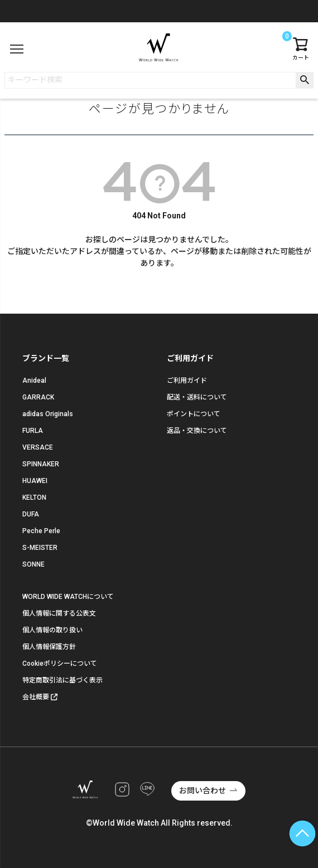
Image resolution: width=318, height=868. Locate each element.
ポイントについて (194, 414)
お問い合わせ (203, 791)
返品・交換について (197, 431)
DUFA (31, 514)
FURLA (33, 431)
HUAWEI (35, 481)
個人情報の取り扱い (52, 630)
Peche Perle (41, 531)
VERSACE (38, 447)
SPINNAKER (41, 464)
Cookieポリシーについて (60, 664)
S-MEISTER (40, 548)
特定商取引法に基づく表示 (62, 680)
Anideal (34, 381)
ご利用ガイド (187, 381)
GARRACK (38, 397)
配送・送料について (197, 397)
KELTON (34, 498)
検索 (304, 80)
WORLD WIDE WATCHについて (68, 597)
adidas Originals (48, 414)
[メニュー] (17, 49)
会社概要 (36, 697)
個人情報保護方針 (49, 647)
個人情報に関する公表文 (59, 613)
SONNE (33, 564)
